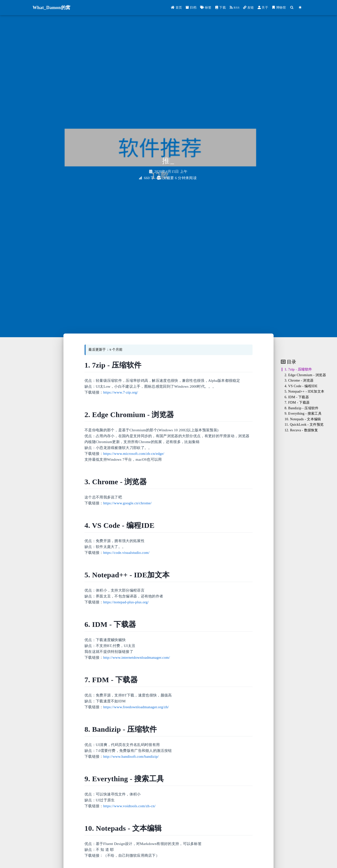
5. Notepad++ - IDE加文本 (305, 391)
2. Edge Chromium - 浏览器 (305, 375)
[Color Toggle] (300, 7)
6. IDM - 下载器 (297, 397)
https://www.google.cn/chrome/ (128, 503)
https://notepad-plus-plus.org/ (126, 602)
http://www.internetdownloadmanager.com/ (137, 657)
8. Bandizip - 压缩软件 (302, 408)
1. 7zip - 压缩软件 (298, 369)
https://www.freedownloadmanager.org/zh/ (136, 707)
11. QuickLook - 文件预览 (304, 424)
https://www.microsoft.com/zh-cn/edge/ (134, 454)
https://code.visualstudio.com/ (126, 553)
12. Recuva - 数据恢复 (301, 430)
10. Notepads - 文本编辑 (303, 419)
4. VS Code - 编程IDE (301, 386)
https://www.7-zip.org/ (121, 392)
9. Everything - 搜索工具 (303, 413)
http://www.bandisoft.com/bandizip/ (131, 756)
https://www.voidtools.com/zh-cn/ (130, 806)
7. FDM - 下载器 (297, 402)
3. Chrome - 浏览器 (299, 380)
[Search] (292, 7)
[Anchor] (144, 365)
